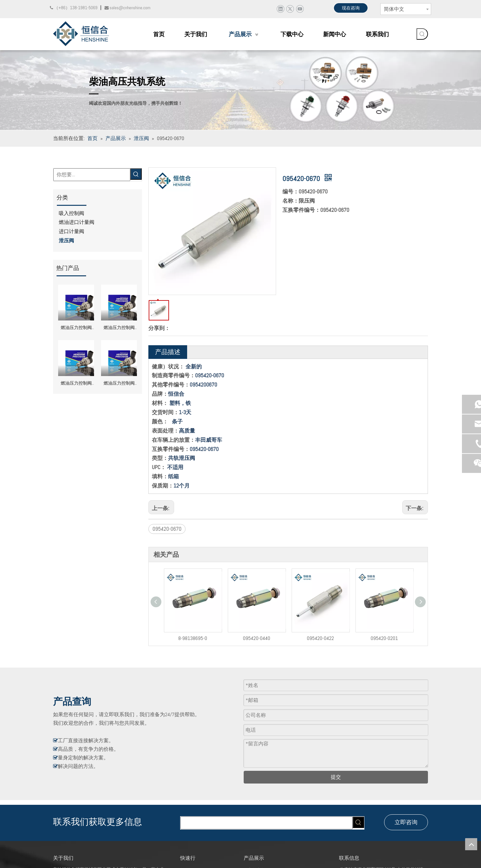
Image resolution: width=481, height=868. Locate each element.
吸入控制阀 (71, 213)
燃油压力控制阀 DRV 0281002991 (76, 328)
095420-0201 (366, 637)
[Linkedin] (280, 9)
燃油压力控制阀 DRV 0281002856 (119, 384)
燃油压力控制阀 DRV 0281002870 (76, 384)
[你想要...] (92, 175)
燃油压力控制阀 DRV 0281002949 (119, 328)
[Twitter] (290, 9)
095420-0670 (167, 529)
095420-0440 (238, 637)
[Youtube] (300, 9)
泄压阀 (66, 241)
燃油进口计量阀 (77, 222)
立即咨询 (406, 833)
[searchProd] (267, 834)
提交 (336, 788)
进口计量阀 (71, 231)
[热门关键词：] (422, 34)
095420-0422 (302, 637)
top (471, 844)
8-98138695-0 (175, 637)
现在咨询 (351, 8)
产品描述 (168, 352)
